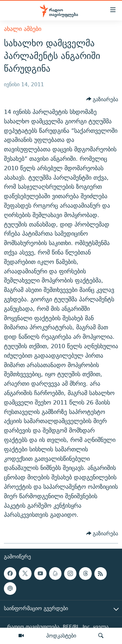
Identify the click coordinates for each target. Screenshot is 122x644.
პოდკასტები (61, 636)
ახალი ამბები (23, 29)
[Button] (102, 99)
